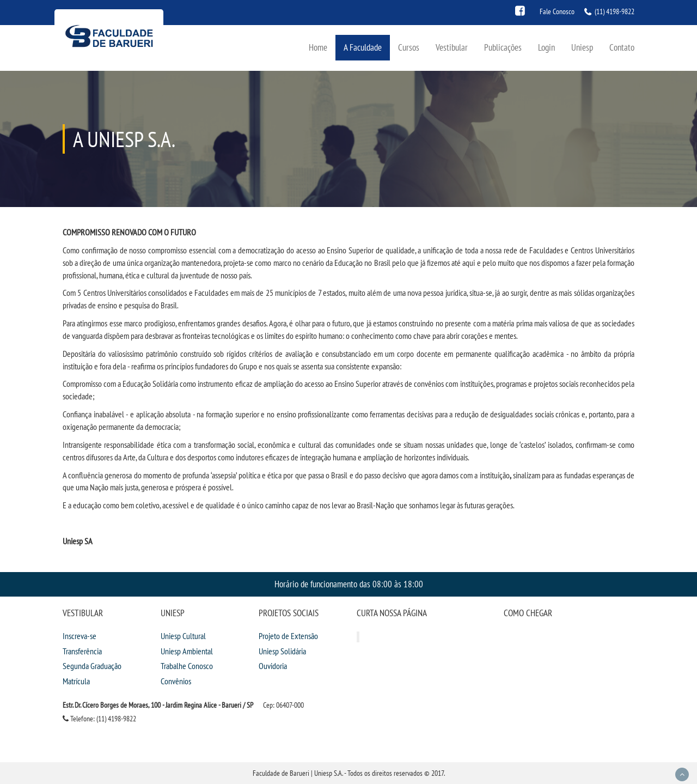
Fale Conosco (557, 11)
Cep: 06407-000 (283, 705)
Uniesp (582, 47)
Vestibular (452, 47)
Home (318, 47)
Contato (622, 47)
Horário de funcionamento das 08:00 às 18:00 (349, 584)
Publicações (503, 47)
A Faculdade (363, 47)
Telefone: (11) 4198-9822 (99, 719)
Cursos (409, 47)
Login (546, 47)
